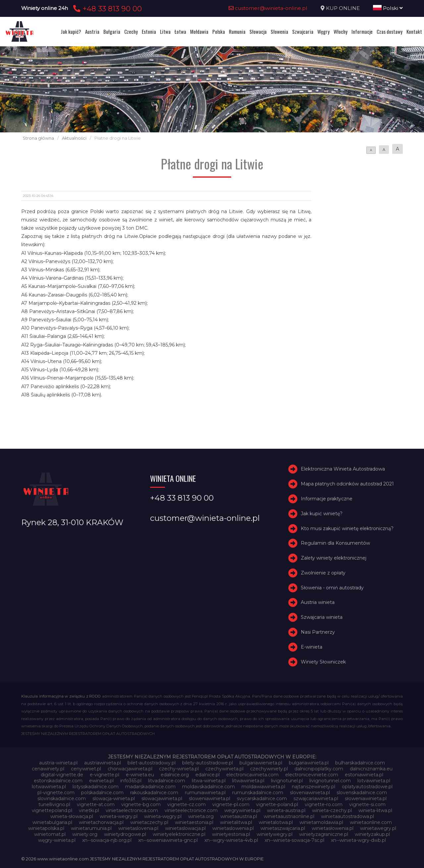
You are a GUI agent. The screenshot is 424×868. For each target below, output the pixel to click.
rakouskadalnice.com (154, 793)
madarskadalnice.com (150, 787)
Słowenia (279, 31)
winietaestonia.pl (194, 822)
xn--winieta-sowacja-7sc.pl (294, 840)
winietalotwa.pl (276, 822)
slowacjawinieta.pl (162, 799)
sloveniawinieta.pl (310, 793)
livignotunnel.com (330, 781)
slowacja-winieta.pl (114, 799)
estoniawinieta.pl (364, 775)
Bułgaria (112, 31)
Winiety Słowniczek (323, 662)
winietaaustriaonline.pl (289, 816)
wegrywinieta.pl (242, 810)
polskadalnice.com (102, 793)
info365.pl (131, 781)
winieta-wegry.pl (119, 816)
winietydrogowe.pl (125, 834)
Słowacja (258, 31)
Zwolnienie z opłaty (323, 573)
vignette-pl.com (231, 804)
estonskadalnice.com (58, 781)
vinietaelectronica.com (132, 810)
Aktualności (74, 138)
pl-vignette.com (56, 793)
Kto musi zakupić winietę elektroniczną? (347, 528)
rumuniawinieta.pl (205, 793)
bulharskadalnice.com (360, 763)
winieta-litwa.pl (375, 810)
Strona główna (38, 138)
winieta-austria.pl (286, 810)
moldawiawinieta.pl (263, 787)
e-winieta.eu (140, 775)
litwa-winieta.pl (209, 781)
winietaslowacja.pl (185, 828)
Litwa (165, 31)
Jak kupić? (71, 31)
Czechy (131, 31)
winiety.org (85, 834)
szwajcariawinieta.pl (316, 799)
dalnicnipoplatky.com (319, 769)
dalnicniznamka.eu (371, 769)
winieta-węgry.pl (163, 816)
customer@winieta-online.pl (268, 8)
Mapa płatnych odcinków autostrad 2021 (347, 484)
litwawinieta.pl (248, 781)
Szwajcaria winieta (322, 617)
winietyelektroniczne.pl (179, 834)
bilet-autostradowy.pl (152, 763)
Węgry (323, 31)
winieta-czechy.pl (332, 810)
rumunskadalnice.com (258, 793)
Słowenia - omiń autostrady (332, 588)
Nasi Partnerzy (318, 632)
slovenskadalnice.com (362, 793)
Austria (92, 31)
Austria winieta (318, 603)
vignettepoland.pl (52, 810)
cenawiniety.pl (48, 769)
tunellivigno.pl (54, 804)
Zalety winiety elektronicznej (334, 558)
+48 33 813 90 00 (106, 9)
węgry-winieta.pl (57, 840)
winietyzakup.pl (372, 834)
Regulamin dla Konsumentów (335, 543)
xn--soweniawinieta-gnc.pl (168, 840)
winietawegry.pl (378, 828)
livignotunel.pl (287, 781)
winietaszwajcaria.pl (283, 828)
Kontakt (414, 31)
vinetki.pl (89, 810)
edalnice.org (175, 775)
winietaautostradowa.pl (347, 816)
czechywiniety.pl (269, 769)
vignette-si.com (367, 804)
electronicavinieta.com (252, 775)
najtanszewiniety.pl (314, 787)
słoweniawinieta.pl (366, 799)
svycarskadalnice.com (262, 799)
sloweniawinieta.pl (210, 799)
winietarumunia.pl (91, 828)
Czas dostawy (390, 31)
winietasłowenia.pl (333, 828)
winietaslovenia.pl (138, 828)
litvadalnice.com (167, 781)
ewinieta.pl (101, 781)
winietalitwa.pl (236, 822)
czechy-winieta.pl (179, 769)
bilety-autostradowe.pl (208, 763)
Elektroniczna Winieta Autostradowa (343, 469)
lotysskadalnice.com (96, 787)
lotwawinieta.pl (49, 787)
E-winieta (312, 647)
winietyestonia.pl (231, 834)
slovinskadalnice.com (62, 799)
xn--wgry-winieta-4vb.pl (231, 840)
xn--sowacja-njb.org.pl (107, 840)
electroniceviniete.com (312, 775)
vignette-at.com (96, 804)
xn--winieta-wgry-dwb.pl (358, 840)
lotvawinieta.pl (374, 781)
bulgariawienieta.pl (261, 763)
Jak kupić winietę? (322, 514)
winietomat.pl (50, 834)
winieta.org (201, 816)
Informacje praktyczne (327, 499)
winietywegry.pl (275, 834)
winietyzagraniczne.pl (324, 834)
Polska (219, 31)
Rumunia (237, 31)
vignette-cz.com (186, 804)
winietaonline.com (371, 822)
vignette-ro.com (324, 804)
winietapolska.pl (46, 828)
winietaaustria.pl (239, 816)
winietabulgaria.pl (52, 822)
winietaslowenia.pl (233, 828)
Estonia (149, 31)
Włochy (341, 31)
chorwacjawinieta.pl (130, 769)
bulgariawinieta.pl (309, 763)
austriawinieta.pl (103, 763)
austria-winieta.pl (58, 763)
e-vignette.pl (105, 775)
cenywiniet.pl (86, 769)
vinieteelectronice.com (191, 810)
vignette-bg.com (141, 804)
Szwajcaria (303, 31)
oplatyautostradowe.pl (367, 787)
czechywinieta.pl (224, 769)
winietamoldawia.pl (321, 822)
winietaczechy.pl (149, 822)
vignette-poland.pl (277, 804)
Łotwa (180, 31)
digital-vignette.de (62, 775)
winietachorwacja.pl (101, 822)
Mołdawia (199, 31)
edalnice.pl (208, 775)
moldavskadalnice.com (209, 787)
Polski (388, 8)
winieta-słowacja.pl (72, 816)
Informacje (362, 31)
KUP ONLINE (343, 8)
